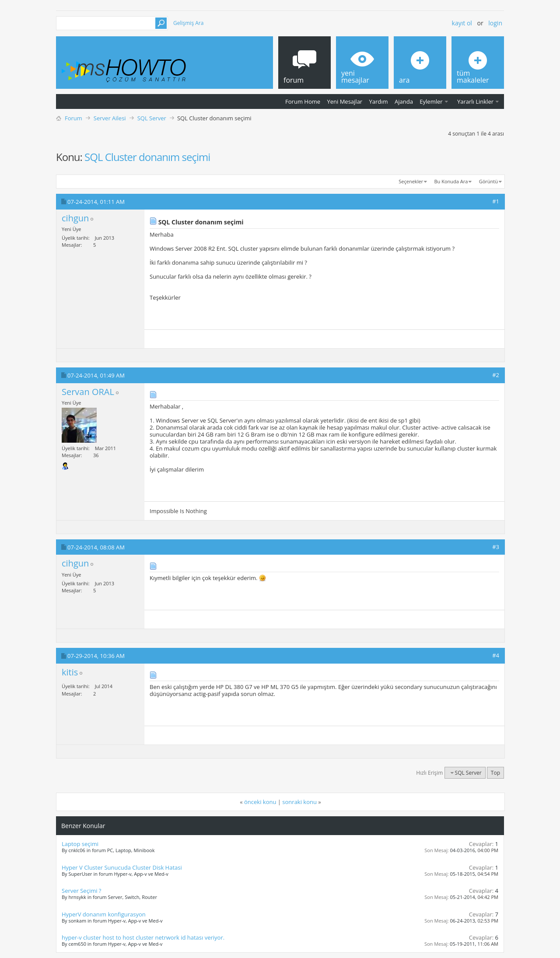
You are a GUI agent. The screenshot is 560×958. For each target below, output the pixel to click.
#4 (496, 655)
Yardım (379, 101)
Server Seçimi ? (81, 891)
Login (495, 23)
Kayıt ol (462, 23)
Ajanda (404, 101)
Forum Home (303, 101)
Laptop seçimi (80, 844)
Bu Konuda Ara (451, 181)
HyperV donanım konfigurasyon (104, 914)
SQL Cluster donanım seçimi (147, 157)
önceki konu (260, 802)
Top (495, 773)
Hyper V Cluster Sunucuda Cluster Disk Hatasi (122, 867)
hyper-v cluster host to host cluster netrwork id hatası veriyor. (143, 937)
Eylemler (431, 101)
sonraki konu (299, 802)
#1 (496, 201)
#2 (496, 375)
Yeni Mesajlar (345, 101)
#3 (496, 547)
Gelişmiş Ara (188, 23)
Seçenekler (411, 181)
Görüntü (488, 181)
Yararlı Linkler (475, 101)
